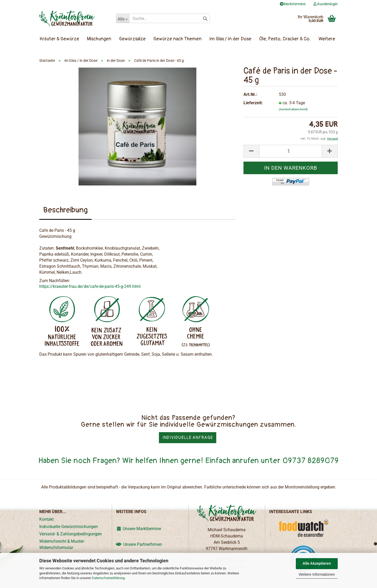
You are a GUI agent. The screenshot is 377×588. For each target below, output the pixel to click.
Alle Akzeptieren (317, 563)
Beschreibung (65, 210)
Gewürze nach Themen (178, 39)
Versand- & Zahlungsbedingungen (71, 534)
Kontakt (46, 519)
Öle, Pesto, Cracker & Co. (285, 39)
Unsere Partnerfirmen (139, 544)
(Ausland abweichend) (293, 109)
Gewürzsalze (132, 39)
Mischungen (99, 39)
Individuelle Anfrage (188, 438)
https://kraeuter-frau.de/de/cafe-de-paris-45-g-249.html (90, 286)
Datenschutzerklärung (108, 578)
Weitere (327, 39)
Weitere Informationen (317, 574)
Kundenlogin (326, 4)
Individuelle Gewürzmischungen (69, 527)
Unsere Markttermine (138, 529)
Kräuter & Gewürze (59, 39)
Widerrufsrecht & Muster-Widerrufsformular (62, 544)
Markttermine (293, 4)
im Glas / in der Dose (230, 39)
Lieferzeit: (253, 103)
